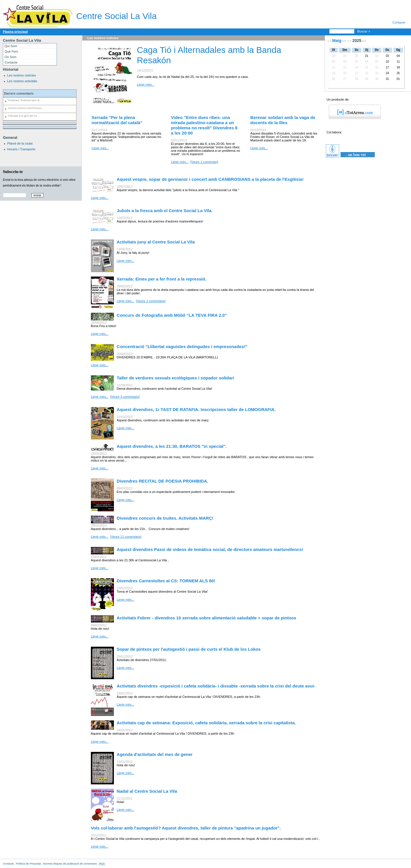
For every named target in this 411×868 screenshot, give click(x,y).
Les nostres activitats (22, 81)
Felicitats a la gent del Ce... (24, 116)
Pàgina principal (15, 32)
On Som (10, 57)
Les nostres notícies (22, 75)
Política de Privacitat (28, 864)
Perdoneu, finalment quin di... (25, 100)
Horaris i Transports (21, 149)
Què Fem (11, 51)
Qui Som (11, 46)
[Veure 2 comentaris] (151, 301)
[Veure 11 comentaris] (126, 537)
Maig (337, 41)
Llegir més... (146, 85)
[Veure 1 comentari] (204, 162)
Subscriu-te (13, 172)
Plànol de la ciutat (20, 143)
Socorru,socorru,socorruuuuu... (26, 108)
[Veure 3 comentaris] (125, 397)
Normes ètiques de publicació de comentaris (70, 864)
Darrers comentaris (19, 93)
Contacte (399, 22)
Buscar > (364, 31)
